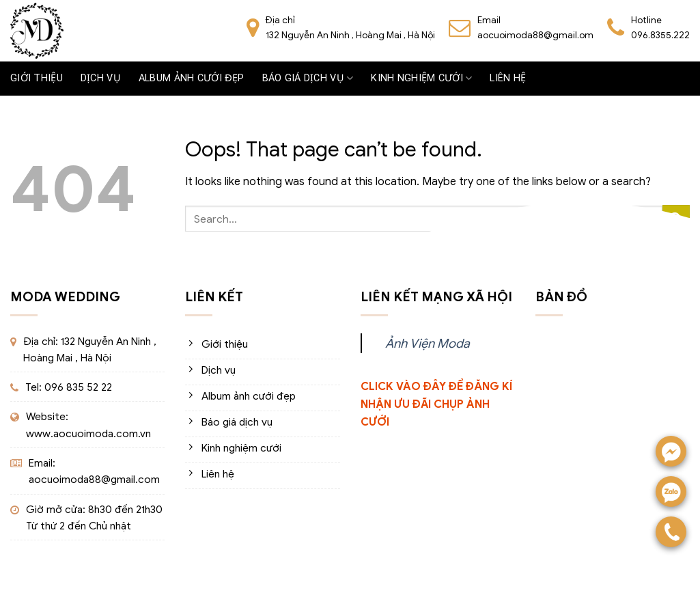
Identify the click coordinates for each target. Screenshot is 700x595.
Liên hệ (508, 78)
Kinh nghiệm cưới (421, 78)
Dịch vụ (101, 78)
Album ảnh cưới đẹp (192, 78)
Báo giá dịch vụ (308, 78)
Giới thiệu (37, 78)
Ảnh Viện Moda (428, 343)
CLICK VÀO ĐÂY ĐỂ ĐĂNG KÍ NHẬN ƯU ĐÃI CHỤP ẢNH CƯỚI (436, 404)
